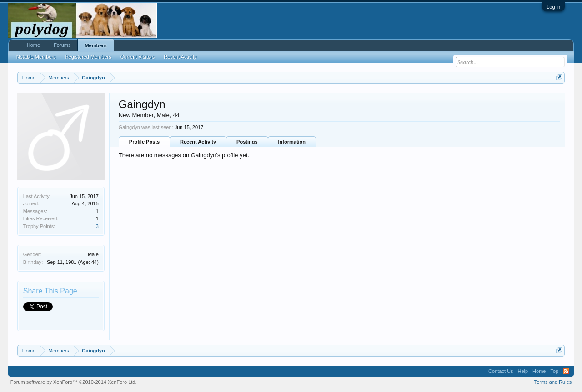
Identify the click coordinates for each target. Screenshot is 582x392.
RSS (566, 371)
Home (33, 45)
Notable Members (36, 57)
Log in (553, 7)
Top (554, 371)
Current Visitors (138, 57)
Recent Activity (198, 142)
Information (292, 142)
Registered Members (88, 57)
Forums (62, 45)
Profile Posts (144, 142)
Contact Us (501, 371)
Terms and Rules (553, 382)
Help (523, 371)
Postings (247, 142)
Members (95, 45)
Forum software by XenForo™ (74, 382)
